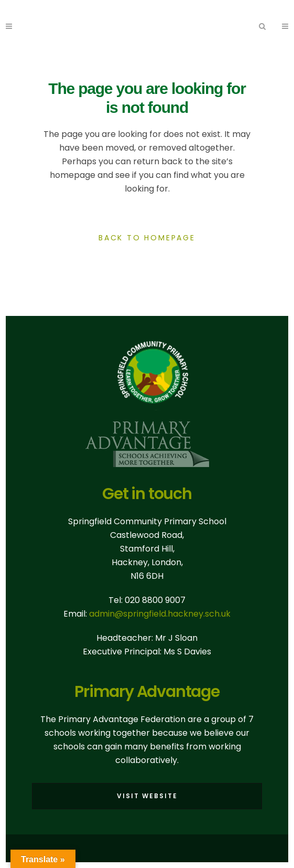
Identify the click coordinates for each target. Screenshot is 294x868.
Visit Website (147, 796)
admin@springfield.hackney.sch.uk (160, 614)
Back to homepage (147, 238)
